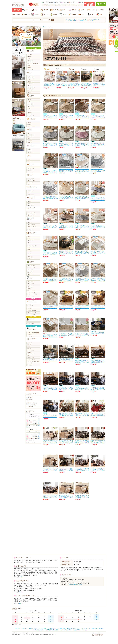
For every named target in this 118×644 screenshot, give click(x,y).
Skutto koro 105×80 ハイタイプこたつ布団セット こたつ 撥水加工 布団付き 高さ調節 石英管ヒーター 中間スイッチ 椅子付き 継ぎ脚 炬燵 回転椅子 (82, 498)
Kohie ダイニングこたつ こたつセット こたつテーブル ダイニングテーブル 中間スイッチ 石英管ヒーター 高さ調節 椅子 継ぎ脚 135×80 (99, 86)
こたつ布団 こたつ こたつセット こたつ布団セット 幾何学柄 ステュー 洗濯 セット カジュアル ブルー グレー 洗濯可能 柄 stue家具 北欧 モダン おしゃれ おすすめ (50, 418)
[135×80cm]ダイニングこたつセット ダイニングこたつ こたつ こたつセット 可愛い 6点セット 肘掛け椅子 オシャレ (82, 470)
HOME (44, 27)
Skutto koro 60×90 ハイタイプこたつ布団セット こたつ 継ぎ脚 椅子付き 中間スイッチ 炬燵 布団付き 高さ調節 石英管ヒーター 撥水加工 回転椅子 (50, 470)
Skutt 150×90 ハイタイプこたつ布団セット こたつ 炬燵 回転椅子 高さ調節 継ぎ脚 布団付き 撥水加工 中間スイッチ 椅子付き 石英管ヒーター (82, 443)
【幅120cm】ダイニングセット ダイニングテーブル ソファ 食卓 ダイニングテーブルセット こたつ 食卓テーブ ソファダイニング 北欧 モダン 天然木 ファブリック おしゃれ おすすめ (50, 361)
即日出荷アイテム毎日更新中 (115, 44)
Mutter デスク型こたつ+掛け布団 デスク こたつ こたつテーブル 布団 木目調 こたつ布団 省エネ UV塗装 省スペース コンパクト (82, 416)
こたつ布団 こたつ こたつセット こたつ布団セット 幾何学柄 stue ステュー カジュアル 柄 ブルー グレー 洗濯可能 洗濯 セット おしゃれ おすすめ (66, 390)
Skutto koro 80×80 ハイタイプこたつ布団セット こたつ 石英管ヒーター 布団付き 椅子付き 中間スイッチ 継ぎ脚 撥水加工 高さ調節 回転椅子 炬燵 (66, 498)
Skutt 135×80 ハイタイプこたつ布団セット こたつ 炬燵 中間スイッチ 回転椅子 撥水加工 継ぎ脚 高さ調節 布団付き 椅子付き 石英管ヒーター (98, 443)
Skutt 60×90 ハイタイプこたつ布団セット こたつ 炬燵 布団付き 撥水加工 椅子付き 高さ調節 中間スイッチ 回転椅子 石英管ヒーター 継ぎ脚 (66, 470)
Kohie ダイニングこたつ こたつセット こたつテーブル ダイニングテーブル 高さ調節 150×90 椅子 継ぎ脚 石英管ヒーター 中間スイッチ (98, 416)
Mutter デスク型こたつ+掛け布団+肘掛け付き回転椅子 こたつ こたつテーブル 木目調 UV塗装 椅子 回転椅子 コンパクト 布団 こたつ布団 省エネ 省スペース (66, 416)
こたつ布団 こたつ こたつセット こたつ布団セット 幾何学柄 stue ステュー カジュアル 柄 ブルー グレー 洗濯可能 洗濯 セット (98, 390)
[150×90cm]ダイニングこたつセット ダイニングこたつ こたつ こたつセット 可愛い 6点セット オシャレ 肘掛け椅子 (50, 497)
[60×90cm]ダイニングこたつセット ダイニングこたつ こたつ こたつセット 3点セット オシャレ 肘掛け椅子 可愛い (98, 470)
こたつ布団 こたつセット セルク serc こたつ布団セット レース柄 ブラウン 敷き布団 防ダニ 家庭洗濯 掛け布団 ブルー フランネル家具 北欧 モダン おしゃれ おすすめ (98, 363)
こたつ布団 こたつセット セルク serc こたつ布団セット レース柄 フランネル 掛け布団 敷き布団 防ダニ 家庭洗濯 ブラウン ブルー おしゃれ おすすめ (82, 362)
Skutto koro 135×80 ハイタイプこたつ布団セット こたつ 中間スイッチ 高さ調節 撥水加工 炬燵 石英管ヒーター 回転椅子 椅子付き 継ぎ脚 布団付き (66, 443)
